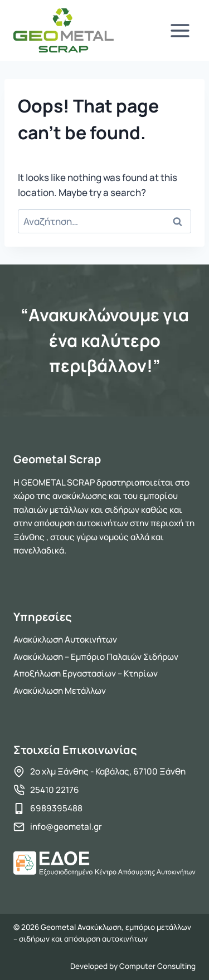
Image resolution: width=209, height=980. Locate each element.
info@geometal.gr (66, 827)
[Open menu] (180, 30)
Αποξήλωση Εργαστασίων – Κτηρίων (86, 673)
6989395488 (56, 808)
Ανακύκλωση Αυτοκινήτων (65, 640)
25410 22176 (55, 790)
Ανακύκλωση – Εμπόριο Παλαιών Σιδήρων (96, 657)
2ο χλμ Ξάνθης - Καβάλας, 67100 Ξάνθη (108, 771)
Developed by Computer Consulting (133, 966)
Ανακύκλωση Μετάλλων (60, 691)
